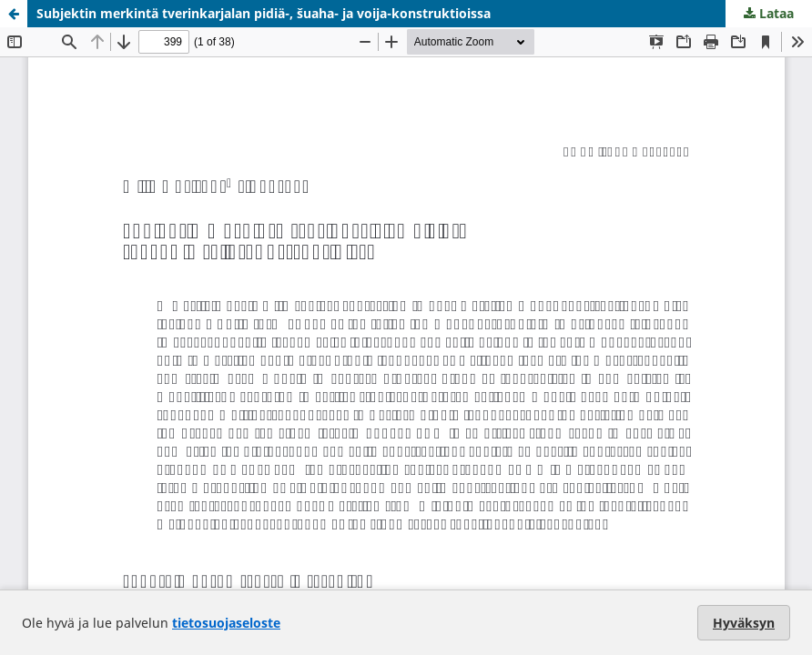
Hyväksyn (744, 623)
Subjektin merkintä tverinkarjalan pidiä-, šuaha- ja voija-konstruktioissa (264, 13)
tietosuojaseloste (226, 623)
